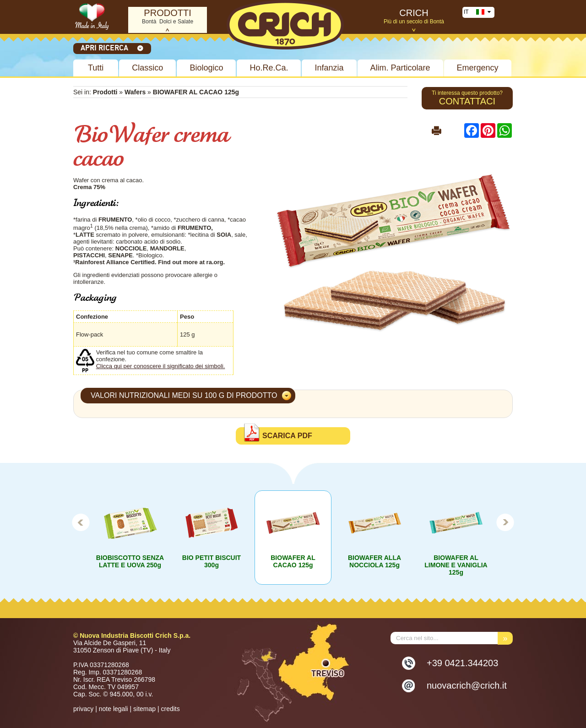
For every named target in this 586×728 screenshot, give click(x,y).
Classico (147, 68)
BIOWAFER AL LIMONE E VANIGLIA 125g (456, 565)
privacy (83, 709)
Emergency (478, 68)
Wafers (135, 92)
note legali (114, 709)
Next (505, 522)
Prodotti (105, 92)
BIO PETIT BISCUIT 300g (212, 561)
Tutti (96, 68)
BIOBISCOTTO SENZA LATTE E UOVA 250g (130, 561)
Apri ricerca (112, 48)
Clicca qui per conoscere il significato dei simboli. (161, 366)
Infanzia (329, 68)
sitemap (144, 709)
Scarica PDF (287, 436)
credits (170, 709)
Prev (81, 522)
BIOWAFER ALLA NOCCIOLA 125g (374, 561)
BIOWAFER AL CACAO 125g (293, 561)
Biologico (206, 68)
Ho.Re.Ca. (269, 68)
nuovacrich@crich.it (467, 685)
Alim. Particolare (400, 68)
